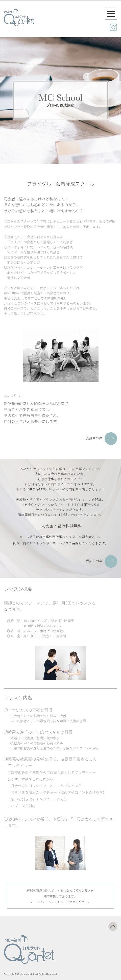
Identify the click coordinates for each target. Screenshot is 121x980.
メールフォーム (41, 902)
